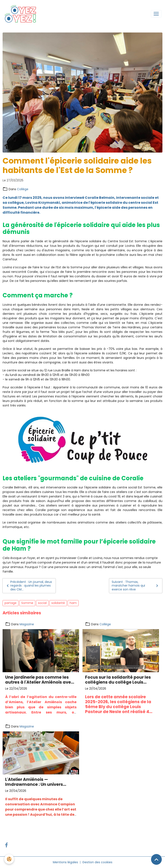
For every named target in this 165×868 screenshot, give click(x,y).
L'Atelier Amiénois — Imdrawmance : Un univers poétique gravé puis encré (34, 782)
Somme (27, 603)
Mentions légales (65, 862)
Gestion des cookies (97, 862)
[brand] (22, 14)
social (42, 603)
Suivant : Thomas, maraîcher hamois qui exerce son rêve (136, 586)
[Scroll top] (156, 859)
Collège (23, 189)
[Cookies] (9, 859)
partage (11, 603)
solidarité (58, 603)
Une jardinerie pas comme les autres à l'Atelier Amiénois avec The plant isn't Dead (39, 680)
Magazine (27, 624)
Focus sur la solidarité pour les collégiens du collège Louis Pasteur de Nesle (118, 680)
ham (73, 603)
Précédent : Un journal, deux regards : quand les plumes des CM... (29, 586)
